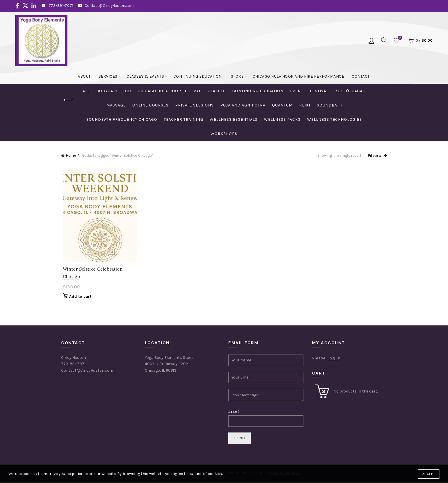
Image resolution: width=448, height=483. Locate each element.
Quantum (282, 105)
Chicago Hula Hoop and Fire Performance (298, 76)
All (86, 91)
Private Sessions (194, 105)
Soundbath (329, 105)
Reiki (305, 105)
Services (108, 76)
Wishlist (399, 38)
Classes (217, 91)
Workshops (224, 134)
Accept (429, 474)
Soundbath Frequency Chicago (122, 119)
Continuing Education (198, 76)
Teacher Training (183, 119)
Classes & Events (145, 76)
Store (237, 76)
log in (334, 359)
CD (128, 91)
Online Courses (150, 105)
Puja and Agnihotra (243, 105)
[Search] (384, 40)
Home (71, 155)
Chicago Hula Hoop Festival (169, 91)
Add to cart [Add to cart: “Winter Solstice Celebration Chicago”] (79, 298)
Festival (319, 91)
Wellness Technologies (335, 119)
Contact (361, 76)
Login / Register (371, 41)
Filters (374, 155)
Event (297, 91)
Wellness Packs (282, 119)
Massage (116, 105)
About (84, 76)
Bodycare (107, 91)
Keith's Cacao (350, 91)
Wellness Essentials (234, 119)
